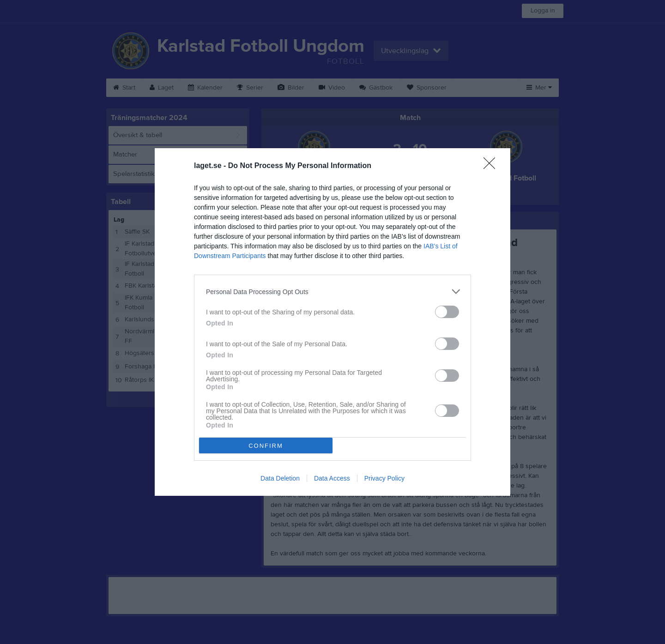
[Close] (492, 166)
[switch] (447, 312)
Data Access (332, 478)
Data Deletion (280, 478)
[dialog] (332, 322)
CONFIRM (266, 446)
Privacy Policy (384, 478)
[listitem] (332, 292)
